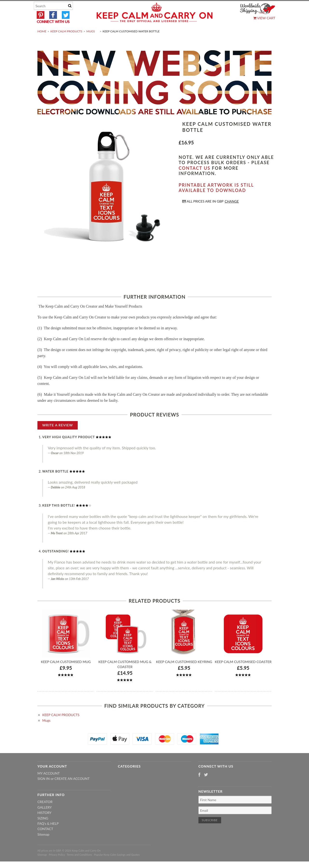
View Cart (264, 18)
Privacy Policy (57, 866)
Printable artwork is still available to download (216, 199)
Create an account (72, 790)
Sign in (44, 790)
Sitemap (43, 846)
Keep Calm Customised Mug (66, 673)
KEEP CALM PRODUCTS (66, 43)
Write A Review (58, 436)
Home (42, 43)
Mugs (91, 43)
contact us (194, 179)
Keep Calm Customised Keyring (184, 673)
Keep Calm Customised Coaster (243, 673)
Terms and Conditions (80, 866)
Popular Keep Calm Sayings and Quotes (117, 866)
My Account (49, 785)
